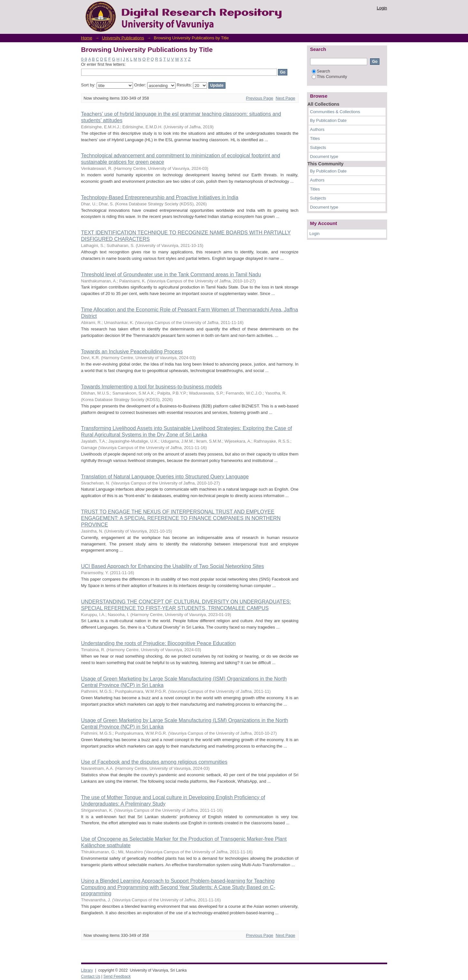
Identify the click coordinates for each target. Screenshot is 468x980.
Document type (324, 157)
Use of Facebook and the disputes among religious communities (154, 762)
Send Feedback (117, 976)
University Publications (123, 38)
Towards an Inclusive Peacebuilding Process (132, 352)
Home (87, 38)
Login (382, 8)
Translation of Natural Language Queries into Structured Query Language (165, 477)
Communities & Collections (335, 112)
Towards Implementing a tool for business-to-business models (152, 387)
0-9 (84, 59)
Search (321, 71)
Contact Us (91, 976)
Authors (317, 129)
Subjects (318, 147)
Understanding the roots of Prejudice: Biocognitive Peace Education (158, 643)
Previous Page (260, 98)
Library (87, 970)
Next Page (286, 98)
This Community (330, 77)
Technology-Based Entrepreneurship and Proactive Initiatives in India (160, 197)
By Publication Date (328, 120)
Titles (315, 138)
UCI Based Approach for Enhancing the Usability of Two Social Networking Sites (173, 566)
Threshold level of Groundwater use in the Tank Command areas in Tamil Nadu (171, 274)
